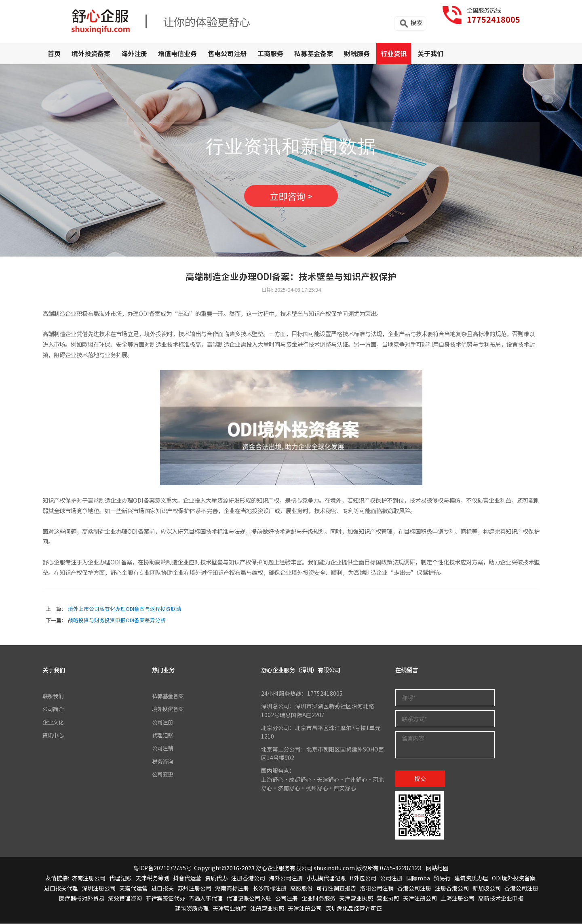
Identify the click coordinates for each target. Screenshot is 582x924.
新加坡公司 (487, 888)
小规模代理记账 (326, 878)
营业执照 (388, 899)
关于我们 (430, 53)
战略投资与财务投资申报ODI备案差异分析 (117, 620)
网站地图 (437, 868)
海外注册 (134, 53)
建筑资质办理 (471, 878)
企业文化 (54, 722)
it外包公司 (363, 878)
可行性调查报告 (336, 888)
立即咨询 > (291, 196)
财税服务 (357, 53)
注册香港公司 (248, 878)
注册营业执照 (267, 909)
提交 (420, 779)
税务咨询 (163, 762)
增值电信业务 (177, 53)
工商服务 (270, 53)
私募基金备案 (314, 53)
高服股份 (302, 888)
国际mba (418, 878)
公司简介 (54, 709)
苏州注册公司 (194, 888)
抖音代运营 (187, 878)
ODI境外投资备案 (514, 878)
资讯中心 (54, 735)
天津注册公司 (420, 899)
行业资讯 (394, 53)
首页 (54, 53)
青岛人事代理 (206, 899)
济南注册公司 (89, 878)
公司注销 (163, 748)
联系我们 (54, 696)
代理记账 (163, 735)
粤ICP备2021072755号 (162, 868)
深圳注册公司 (99, 888)
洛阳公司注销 (377, 888)
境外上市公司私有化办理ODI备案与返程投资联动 (125, 609)
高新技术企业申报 (501, 899)
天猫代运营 (133, 888)
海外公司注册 (286, 878)
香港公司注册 (414, 888)
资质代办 (216, 878)
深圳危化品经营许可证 (354, 909)
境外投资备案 (91, 53)
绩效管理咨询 (125, 899)
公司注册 (163, 722)
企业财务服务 (318, 899)
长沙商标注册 (270, 888)
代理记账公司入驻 (249, 899)
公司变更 (163, 775)
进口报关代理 (61, 888)
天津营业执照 (356, 899)
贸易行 (442, 878)
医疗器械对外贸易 (82, 899)
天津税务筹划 (152, 878)
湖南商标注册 (232, 888)
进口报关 (162, 888)
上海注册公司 (458, 899)
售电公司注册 (227, 53)
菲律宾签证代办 (165, 899)
